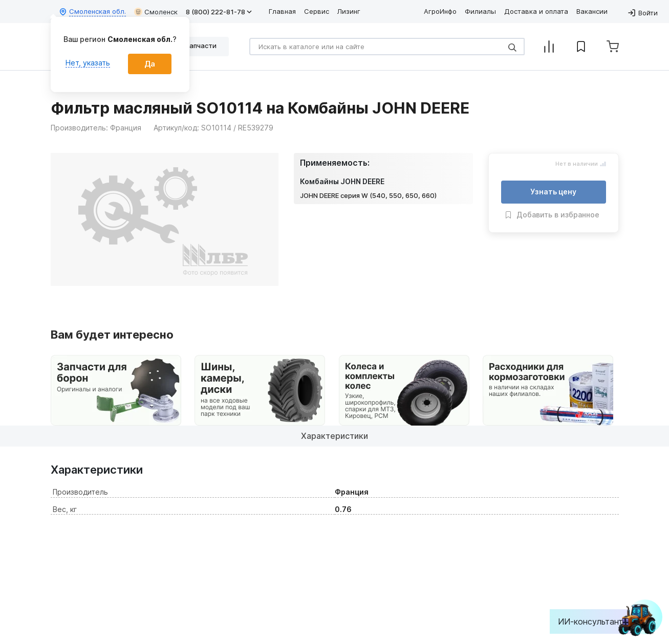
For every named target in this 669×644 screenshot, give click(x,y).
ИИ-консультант (598, 621)
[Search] (387, 47)
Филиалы (480, 11)
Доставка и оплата (536, 11)
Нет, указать (88, 63)
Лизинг (349, 11)
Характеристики (334, 436)
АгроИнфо (440, 11)
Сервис (317, 11)
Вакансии (592, 11)
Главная (282, 11)
